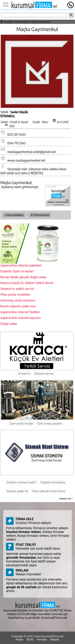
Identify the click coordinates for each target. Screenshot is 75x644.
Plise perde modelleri (15, 295)
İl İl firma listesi (40, 215)
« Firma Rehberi (14, 215)
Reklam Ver (66, 499)
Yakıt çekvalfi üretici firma (49, 491)
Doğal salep (9, 324)
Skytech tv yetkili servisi (17, 289)
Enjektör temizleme (53, 482)
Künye (19, 639)
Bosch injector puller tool (18, 306)
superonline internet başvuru (21, 318)
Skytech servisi (44, 374)
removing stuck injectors (18, 300)
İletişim (55, 639)
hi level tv (24, 374)
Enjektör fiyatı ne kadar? (17, 271)
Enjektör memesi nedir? (22, 482)
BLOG (30, 639)
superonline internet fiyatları (20, 312)
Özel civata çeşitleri (50, 424)
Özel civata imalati (21, 424)
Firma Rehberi (22, 22)
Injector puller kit (17, 491)
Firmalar (42, 639)
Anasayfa (8, 22)
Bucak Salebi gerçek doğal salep (23, 277)
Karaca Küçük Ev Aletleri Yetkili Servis (27, 283)
